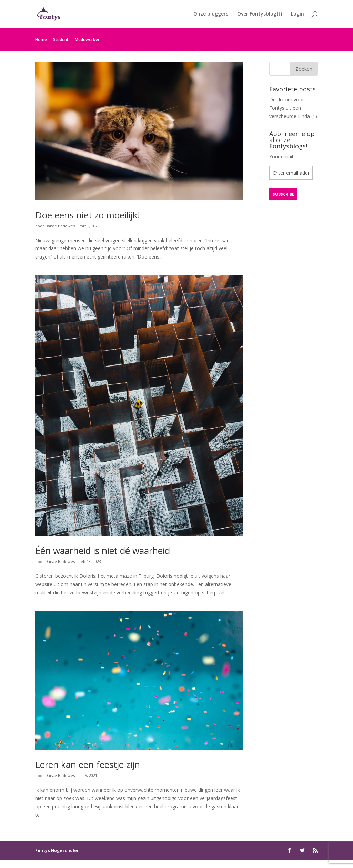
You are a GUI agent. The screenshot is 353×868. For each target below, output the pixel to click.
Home (41, 40)
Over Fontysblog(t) (260, 14)
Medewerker (87, 40)
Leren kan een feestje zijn (88, 764)
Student (61, 40)
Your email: (282, 157)
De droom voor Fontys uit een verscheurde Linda (290, 108)
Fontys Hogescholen (57, 851)
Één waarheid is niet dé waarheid (103, 550)
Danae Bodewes (60, 226)
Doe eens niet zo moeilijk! (88, 215)
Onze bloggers (211, 14)
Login (297, 14)
